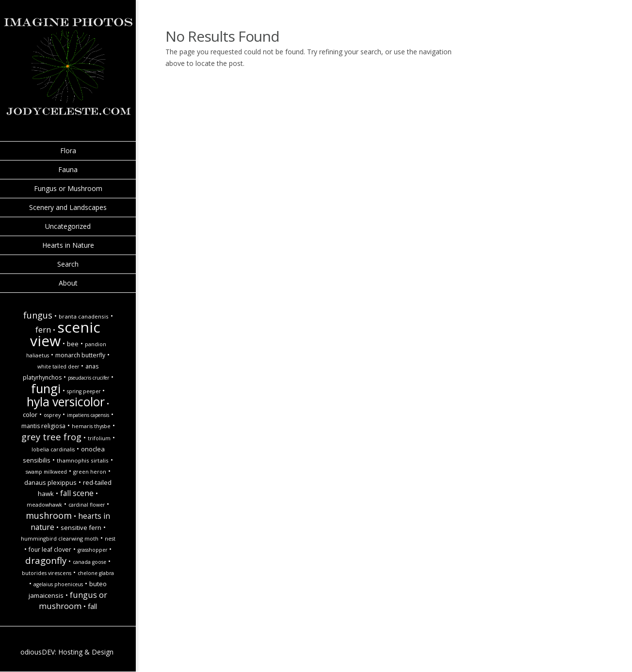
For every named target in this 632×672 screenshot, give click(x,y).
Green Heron (90, 472)
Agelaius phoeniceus (58, 584)
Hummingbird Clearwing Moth (60, 539)
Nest (110, 539)
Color (30, 415)
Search (68, 264)
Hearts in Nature (68, 245)
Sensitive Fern (81, 528)
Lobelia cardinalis (53, 449)
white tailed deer (58, 367)
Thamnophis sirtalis (83, 460)
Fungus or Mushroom (68, 188)
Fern (43, 329)
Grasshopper (92, 550)
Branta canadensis (84, 316)
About (68, 283)
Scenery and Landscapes (68, 207)
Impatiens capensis (88, 415)
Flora (68, 151)
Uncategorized (68, 226)
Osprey (52, 415)
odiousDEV (38, 652)
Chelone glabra (96, 573)
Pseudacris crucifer (89, 378)
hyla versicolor (66, 402)
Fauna (68, 169)
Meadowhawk (44, 505)
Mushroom (49, 515)
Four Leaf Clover (50, 550)
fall (92, 606)
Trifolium (99, 438)
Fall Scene (77, 493)
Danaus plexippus (50, 482)
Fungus (38, 315)
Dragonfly (46, 560)
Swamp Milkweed (46, 472)
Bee (73, 344)
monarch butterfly (80, 355)
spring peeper (84, 391)
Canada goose (89, 562)
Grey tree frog (51, 437)
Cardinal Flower (87, 505)
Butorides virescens (47, 573)
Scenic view (65, 334)
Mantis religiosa (43, 426)
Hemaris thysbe (91, 426)
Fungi (46, 388)
